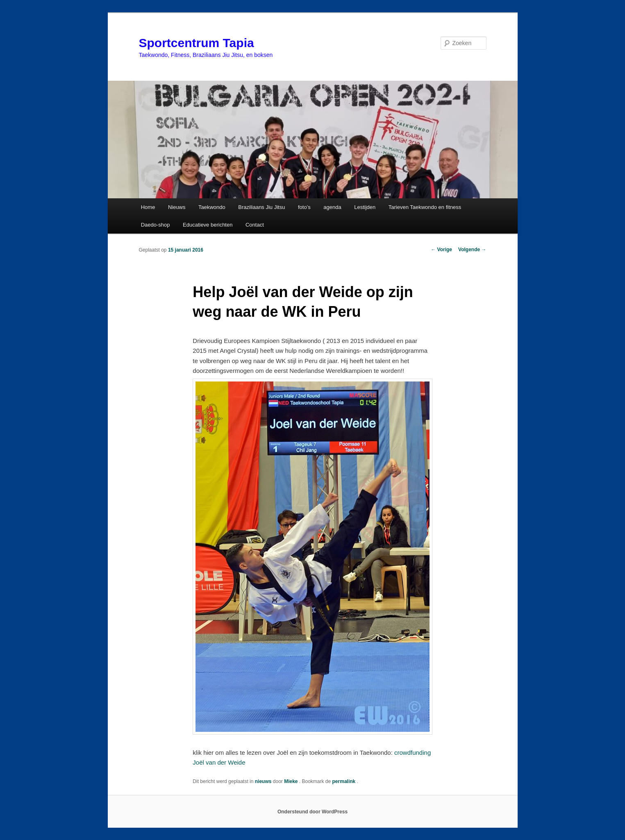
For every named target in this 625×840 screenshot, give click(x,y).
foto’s (304, 207)
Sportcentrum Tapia (197, 43)
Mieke (292, 781)
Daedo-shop (156, 225)
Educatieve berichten (208, 225)
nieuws (263, 781)
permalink (345, 781)
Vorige (441, 250)
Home (148, 207)
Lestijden (365, 207)
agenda (332, 207)
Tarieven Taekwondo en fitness (425, 207)
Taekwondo (212, 207)
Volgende (472, 250)
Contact (255, 225)
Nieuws (177, 207)
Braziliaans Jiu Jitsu (261, 207)
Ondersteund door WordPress (312, 812)
